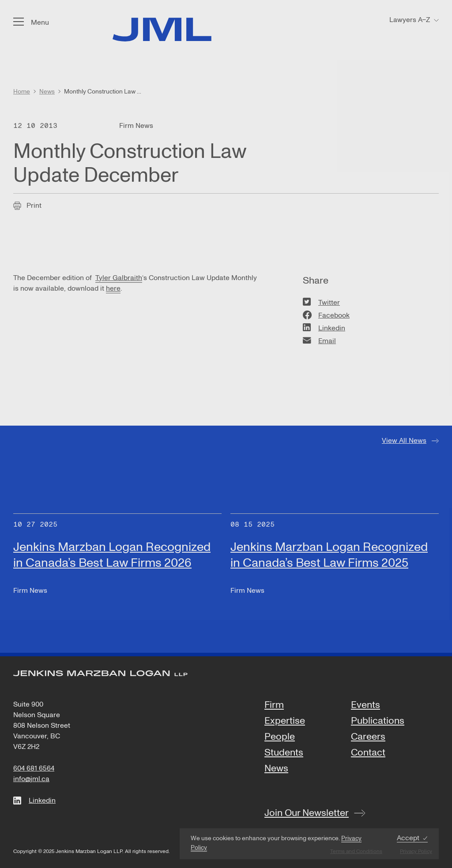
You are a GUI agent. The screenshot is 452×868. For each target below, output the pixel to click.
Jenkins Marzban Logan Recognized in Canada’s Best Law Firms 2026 (112, 555)
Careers (368, 737)
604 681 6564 (34, 768)
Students (284, 753)
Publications (378, 721)
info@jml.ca (31, 779)
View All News (404, 441)
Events (365, 705)
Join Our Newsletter (307, 813)
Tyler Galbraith (119, 278)
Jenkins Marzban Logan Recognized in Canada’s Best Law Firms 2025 (329, 555)
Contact (368, 753)
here (113, 288)
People (280, 737)
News (276, 769)
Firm (274, 705)
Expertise (285, 721)
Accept (408, 838)
